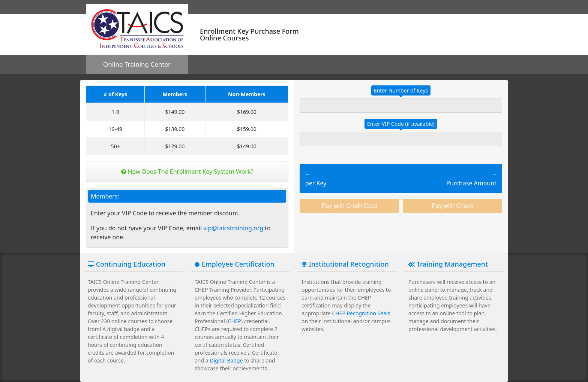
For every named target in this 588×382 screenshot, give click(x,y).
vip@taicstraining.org (233, 228)
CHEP (235, 321)
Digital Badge (226, 360)
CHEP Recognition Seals (361, 313)
